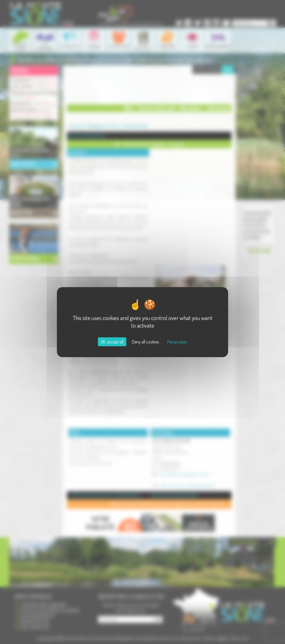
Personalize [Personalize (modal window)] (177, 342)
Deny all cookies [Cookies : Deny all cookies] (145, 342)
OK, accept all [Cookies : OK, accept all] (112, 342)
